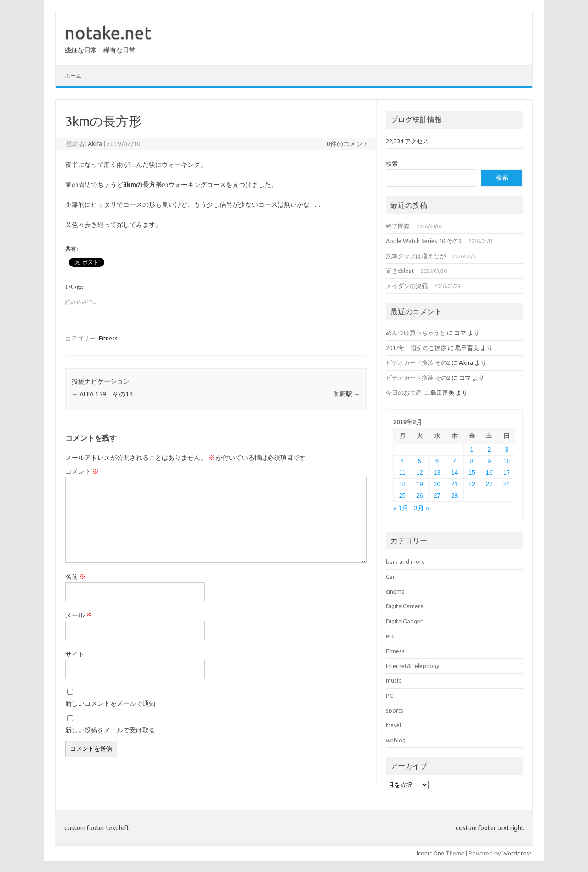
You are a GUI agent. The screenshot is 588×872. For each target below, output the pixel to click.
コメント (82, 471)
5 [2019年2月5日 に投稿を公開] (420, 461)
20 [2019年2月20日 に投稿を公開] (437, 484)
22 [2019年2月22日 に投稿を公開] (472, 484)
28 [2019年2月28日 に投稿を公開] (454, 495)
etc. (391, 636)
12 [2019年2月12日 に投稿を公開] (420, 473)
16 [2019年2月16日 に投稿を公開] (489, 473)
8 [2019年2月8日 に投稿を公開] (472, 461)
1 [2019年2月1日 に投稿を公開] (472, 450)
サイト (75, 654)
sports (395, 710)
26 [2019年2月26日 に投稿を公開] (420, 495)
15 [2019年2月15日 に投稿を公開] (472, 473)
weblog (396, 740)
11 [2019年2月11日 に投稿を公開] (402, 473)
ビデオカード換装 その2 (418, 362)
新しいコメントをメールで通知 (110, 703)
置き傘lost (400, 271)
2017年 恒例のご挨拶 (416, 348)
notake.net (108, 33)
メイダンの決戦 (407, 286)
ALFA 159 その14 (102, 394)
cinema (395, 591)
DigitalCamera (405, 606)
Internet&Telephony (413, 666)
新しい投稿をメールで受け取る (110, 730)
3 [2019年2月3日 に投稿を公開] (506, 450)
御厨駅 (347, 394)
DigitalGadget (404, 621)
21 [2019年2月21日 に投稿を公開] (454, 484)
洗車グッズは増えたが (416, 256)
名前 (76, 577)
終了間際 (398, 226)
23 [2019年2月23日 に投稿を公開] (489, 484)
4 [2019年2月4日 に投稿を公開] (402, 461)
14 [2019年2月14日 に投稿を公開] (454, 473)
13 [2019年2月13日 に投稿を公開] (437, 473)
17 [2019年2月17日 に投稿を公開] (507, 473)
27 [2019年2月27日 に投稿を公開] (437, 495)
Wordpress (517, 853)
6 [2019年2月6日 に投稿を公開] (437, 461)
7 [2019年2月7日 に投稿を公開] (455, 461)
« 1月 (401, 508)
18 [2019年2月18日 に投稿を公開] (402, 484)
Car (390, 577)
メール (79, 615)
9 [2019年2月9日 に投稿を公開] (489, 461)
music (393, 680)
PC (390, 696)
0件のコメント (348, 144)
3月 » (421, 508)
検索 (392, 164)
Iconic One (430, 853)
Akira (95, 144)
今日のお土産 (404, 392)
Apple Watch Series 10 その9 (424, 241)
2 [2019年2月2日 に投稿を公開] (489, 450)
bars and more (405, 561)
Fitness (108, 338)
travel (393, 725)
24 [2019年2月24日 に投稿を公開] (507, 484)
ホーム (73, 76)
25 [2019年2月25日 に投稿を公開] (402, 495)
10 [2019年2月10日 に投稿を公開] (507, 461)
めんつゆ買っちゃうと (416, 333)
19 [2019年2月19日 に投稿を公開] (420, 484)
